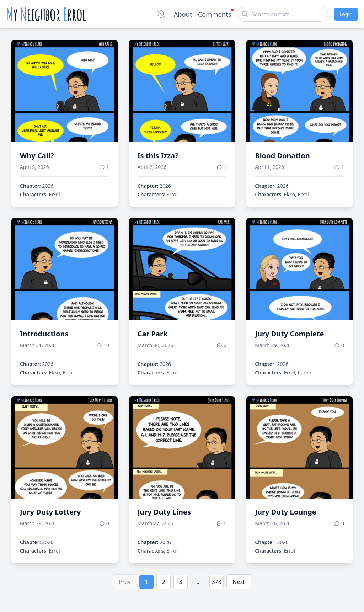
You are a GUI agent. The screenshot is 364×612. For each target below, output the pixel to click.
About (183, 14)
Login (346, 14)
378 (217, 582)
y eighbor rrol (46, 14)
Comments (215, 14)
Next (239, 582)
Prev (125, 582)
